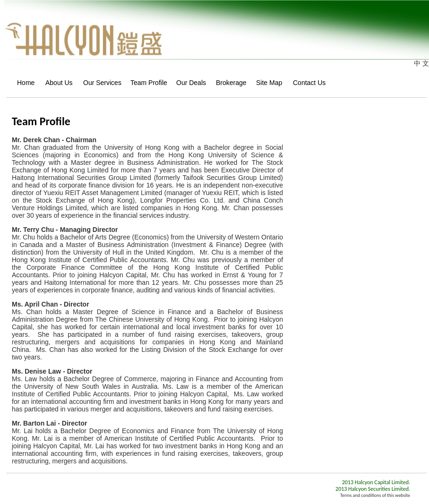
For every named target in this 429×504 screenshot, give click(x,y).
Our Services (99, 83)
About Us (56, 83)
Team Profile (146, 83)
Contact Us (307, 83)
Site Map (267, 83)
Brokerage (228, 83)
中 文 (421, 63)
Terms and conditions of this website (375, 495)
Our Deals (188, 83)
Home (23, 83)
